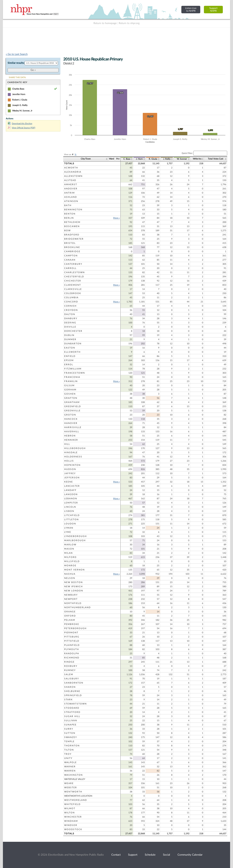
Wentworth (73, 792)
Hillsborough (75, 448)
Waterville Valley (75, 779)
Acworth (71, 168)
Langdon (71, 494)
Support (133, 855)
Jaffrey (70, 473)
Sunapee (70, 725)
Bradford (72, 235)
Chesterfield (74, 277)
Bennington (73, 210)
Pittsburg (72, 637)
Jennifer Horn (19, 94)
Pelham (70, 620)
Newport (71, 599)
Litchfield (72, 515)
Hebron (70, 436)
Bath (68, 205)
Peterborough (75, 628)
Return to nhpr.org (129, 23)
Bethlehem (72, 222)
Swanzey (71, 737)
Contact (116, 855)
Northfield (73, 603)
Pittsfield (72, 641)
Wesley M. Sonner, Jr (22, 111)
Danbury (71, 318)
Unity (68, 758)
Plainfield (72, 645)
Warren (70, 771)
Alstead (70, 180)
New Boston (73, 582)
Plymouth (72, 649)
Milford (70, 557)
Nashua (70, 574)
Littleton (71, 519)
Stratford (72, 712)
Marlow (70, 545)
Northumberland (77, 607)
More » (116, 218)
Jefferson (72, 478)
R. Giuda (153, 159)
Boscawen (72, 226)
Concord (71, 302)
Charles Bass (18, 89)
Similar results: (16, 63)
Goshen (70, 394)
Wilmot (70, 808)
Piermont (71, 633)
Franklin (71, 381)
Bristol (70, 243)
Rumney (70, 670)
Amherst (71, 184)
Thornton (72, 746)
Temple (69, 741)
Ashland (71, 197)
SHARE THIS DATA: (17, 77)
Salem (69, 674)
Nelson (70, 578)
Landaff (70, 490)
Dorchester (73, 331)
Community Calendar (190, 855)
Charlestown (74, 272)
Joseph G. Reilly (20, 105)
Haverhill (72, 432)
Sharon (70, 687)
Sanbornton (74, 683)
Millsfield (72, 561)
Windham (71, 821)
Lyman (69, 528)
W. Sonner (182, 159)
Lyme (68, 532)
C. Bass (127, 159)
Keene (69, 482)
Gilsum (69, 385)
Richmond (72, 658)
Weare (69, 783)
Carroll (70, 268)
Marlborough (75, 540)
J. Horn (139, 159)
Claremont (73, 285)
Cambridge (72, 251)
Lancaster (72, 486)
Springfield (73, 695)
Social (167, 855)
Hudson (70, 469)
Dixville (70, 327)
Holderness (73, 457)
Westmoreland (76, 800)
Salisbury (72, 679)
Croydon (71, 310)
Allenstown (73, 176)
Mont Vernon (74, 570)
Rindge (69, 662)
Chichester (73, 281)
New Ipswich (73, 586)
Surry (69, 729)
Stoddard (72, 708)
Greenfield (73, 406)
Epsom (69, 360)
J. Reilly (167, 159)
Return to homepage (105, 23)
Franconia (72, 377)
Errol (69, 365)
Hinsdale (71, 452)
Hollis (69, 461)
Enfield (70, 356)
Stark (68, 700)
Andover (71, 189)
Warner (70, 767)
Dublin (69, 335)
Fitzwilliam (73, 369)
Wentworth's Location (78, 796)
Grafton (71, 398)
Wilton (69, 813)
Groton (70, 415)
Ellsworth (72, 352)
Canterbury (73, 264)
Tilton (69, 750)
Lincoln (70, 507)
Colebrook (73, 293)
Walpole (70, 762)
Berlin (69, 218)
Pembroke (72, 624)
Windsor (71, 825)
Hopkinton (72, 465)
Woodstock (73, 829)
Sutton (70, 733)
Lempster (71, 503)
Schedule (150, 855)
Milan (68, 553)
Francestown (75, 373)
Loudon (70, 524)
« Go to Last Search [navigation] (17, 54)
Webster (71, 788)
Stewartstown (75, 704)
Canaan (70, 260)
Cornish (70, 306)
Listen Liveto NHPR (191, 10)
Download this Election (20, 124)
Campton (71, 256)
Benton (70, 214)
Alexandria (73, 172)
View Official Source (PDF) (22, 128)
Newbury (71, 595)
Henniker (71, 440)
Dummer (70, 339)
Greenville (72, 411)
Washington (73, 775)
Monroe (70, 566)
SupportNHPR (213, 10)
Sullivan (71, 721)
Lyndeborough (75, 536)
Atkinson (71, 201)
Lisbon (69, 511)
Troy (68, 754)
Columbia (71, 298)
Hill (67, 444)
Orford (70, 616)
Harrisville (73, 427)
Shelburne (72, 691)
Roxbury (71, 666)
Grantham (72, 402)
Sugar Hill (72, 716)
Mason (69, 549)
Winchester (73, 817)
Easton (70, 348)
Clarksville (73, 289)
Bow (67, 231)
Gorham (70, 390)
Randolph (72, 654)
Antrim (69, 193)
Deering (70, 323)
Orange (70, 612)
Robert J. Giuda (20, 100)
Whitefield (72, 804)
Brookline (72, 247)
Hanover (71, 423)
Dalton (70, 314)
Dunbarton (73, 344)
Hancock (71, 419)
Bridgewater (74, 239)
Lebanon (71, 499)
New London (74, 591)
